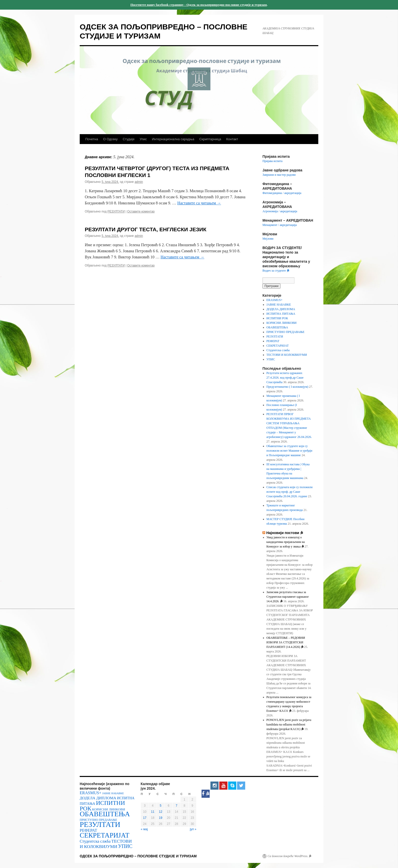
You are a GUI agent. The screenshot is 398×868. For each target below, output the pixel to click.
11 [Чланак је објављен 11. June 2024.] (153, 812)
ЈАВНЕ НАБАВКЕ (279, 305)
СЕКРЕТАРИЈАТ (278, 346)
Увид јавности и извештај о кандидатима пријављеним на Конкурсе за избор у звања (286, 542)
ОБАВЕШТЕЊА (277, 327)
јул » (193, 829)
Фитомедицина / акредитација (282, 193)
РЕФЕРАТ (273, 341)
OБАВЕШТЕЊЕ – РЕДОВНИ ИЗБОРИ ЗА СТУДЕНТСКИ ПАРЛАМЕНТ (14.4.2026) (286, 642)
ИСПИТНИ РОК (277, 318)
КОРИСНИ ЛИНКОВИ (282, 323)
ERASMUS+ (275, 300)
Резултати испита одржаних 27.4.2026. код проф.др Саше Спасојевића (285, 378)
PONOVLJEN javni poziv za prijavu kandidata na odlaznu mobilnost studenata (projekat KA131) (289, 724)
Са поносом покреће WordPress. (289, 856)
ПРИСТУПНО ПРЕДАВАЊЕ (286, 332)
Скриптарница (210, 139)
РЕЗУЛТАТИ (116, 211)
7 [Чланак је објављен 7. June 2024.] (177, 806)
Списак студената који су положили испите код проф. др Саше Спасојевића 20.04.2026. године (290, 492)
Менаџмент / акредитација (280, 225)
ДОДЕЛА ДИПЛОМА (281, 309)
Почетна (92, 139)
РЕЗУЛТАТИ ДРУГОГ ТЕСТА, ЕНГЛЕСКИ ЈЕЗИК (146, 229)
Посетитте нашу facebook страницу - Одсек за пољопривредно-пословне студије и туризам (199, 5)
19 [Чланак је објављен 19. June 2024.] (161, 818)
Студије (129, 139)
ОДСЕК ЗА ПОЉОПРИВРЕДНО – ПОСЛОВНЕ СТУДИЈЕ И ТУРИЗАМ (138, 856)
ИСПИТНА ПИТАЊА (281, 314)
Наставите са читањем (199, 203)
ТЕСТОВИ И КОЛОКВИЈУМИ (287, 355)
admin (139, 182)
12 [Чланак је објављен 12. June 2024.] (161, 812)
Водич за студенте (276, 271)
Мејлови (268, 239)
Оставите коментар (141, 211)
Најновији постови (285, 533)
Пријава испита (272, 161)
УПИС (271, 359)
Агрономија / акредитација (280, 211)
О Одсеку (110, 139)
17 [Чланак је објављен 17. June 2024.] (145, 818)
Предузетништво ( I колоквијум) (287, 387)
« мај (144, 829)
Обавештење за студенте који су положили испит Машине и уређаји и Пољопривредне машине (289, 451)
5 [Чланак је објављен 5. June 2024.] (161, 806)
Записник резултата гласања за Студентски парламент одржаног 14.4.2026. (288, 597)
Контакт (232, 139)
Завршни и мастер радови (279, 175)
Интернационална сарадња (173, 139)
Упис (143, 139)
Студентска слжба (278, 350)
